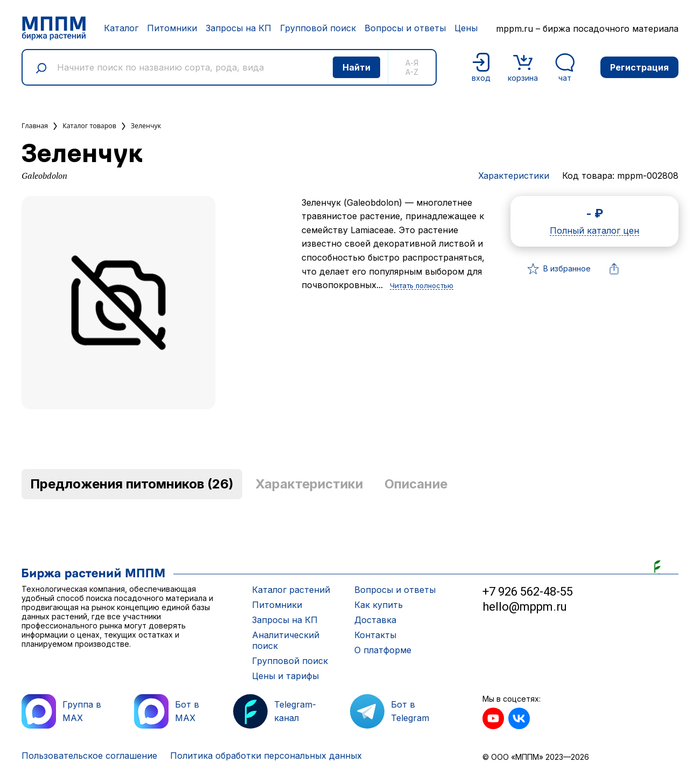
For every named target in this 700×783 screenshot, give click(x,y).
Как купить (379, 605)
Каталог (121, 28)
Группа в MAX (61, 711)
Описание (416, 484)
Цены (466, 28)
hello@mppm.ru (525, 607)
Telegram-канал (275, 711)
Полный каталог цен (594, 231)
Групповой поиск (318, 28)
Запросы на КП (239, 28)
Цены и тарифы (285, 676)
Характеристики (514, 176)
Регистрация (639, 67)
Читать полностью (422, 286)
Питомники (172, 28)
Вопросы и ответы (405, 28)
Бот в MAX (167, 711)
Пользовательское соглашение (89, 756)
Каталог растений (291, 590)
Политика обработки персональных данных (266, 756)
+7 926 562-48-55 (528, 592)
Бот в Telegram (390, 711)
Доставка (375, 620)
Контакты (375, 635)
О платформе (383, 650)
